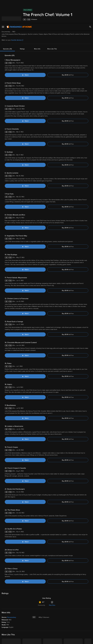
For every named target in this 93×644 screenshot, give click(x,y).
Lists (44, 595)
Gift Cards (46, 608)
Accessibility (67, 614)
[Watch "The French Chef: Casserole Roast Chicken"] (25, 97)
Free (3, 604)
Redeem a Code (28, 608)
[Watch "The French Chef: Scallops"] (25, 141)
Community (41, 511)
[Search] (90, 3)
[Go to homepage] (19, 3)
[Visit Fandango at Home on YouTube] (12, 622)
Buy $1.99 (68, 51)
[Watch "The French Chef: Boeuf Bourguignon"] (25, 51)
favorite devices (17, 16)
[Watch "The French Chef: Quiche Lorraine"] (25, 162)
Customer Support (69, 601)
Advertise (67, 611)
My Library (26, 595)
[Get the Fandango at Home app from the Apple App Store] (7, 583)
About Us (67, 595)
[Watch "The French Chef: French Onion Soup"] (25, 74)
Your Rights (24, 633)
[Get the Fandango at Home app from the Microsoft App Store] (32, 583)
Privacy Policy (15, 631)
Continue (84, 639)
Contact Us (67, 608)
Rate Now (52, 511)
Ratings (22, 25)
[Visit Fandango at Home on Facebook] (8, 622)
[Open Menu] (3, 3)
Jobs (65, 617)
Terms (41, 629)
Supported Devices (70, 598)
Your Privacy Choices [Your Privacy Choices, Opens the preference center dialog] (84, 633)
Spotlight (5, 595)
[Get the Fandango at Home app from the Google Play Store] (20, 583)
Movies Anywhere (49, 604)
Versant (18, 629)
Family (45, 598)
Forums (66, 604)
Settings (25, 601)
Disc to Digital (47, 601)
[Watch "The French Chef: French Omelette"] (25, 120)
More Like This (52, 25)
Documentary (12, 523)
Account (25, 598)
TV (3, 601)
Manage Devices (28, 604)
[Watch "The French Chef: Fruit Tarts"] (25, 183)
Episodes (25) (7, 25)
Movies (4, 598)
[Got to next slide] (91, 557)
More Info (37, 25)
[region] (46, 635)
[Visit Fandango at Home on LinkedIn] (4, 622)
